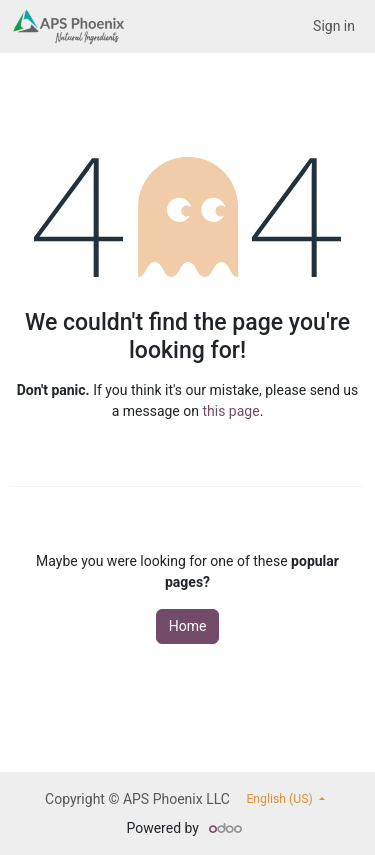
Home (188, 626)
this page (230, 411)
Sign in (334, 26)
